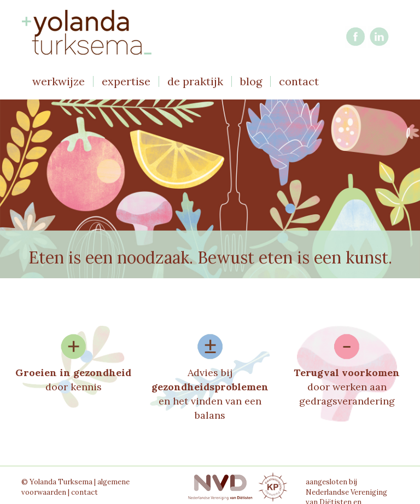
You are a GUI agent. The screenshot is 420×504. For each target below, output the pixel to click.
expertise (126, 81)
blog (251, 81)
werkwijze (59, 81)
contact (299, 81)
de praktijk (195, 81)
